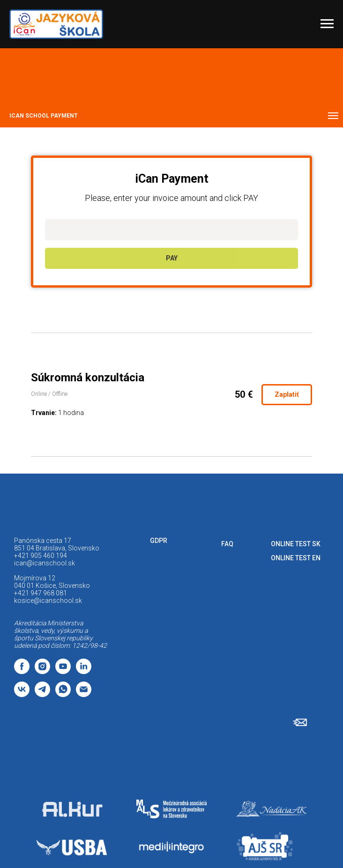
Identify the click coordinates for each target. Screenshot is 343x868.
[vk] (22, 694)
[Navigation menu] (327, 24)
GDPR (159, 541)
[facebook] (22, 671)
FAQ (227, 544)
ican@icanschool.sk (45, 563)
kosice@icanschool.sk (48, 601)
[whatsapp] (63, 694)
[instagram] (42, 671)
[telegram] (42, 694)
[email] (84, 694)
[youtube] (63, 671)
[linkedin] (84, 671)
